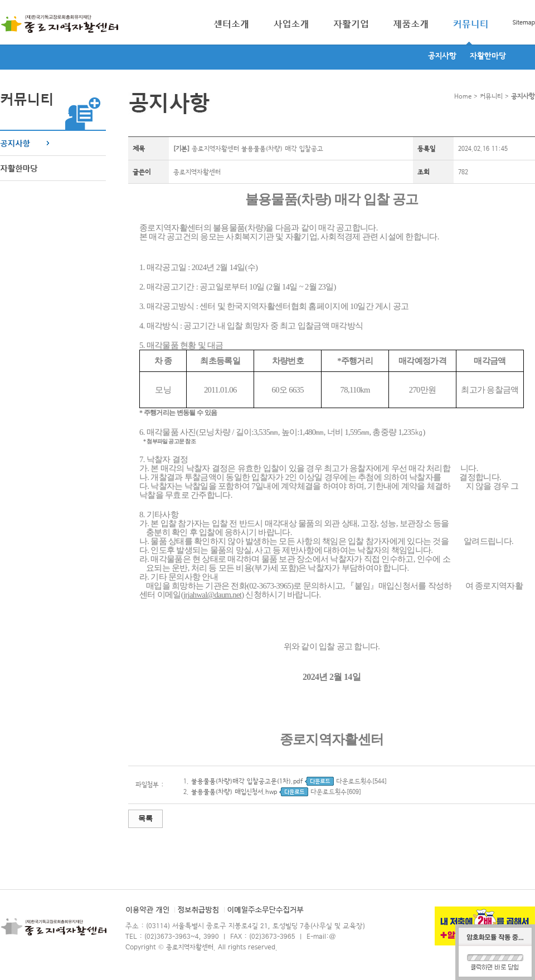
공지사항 (442, 56)
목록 (145, 818)
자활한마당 (488, 56)
